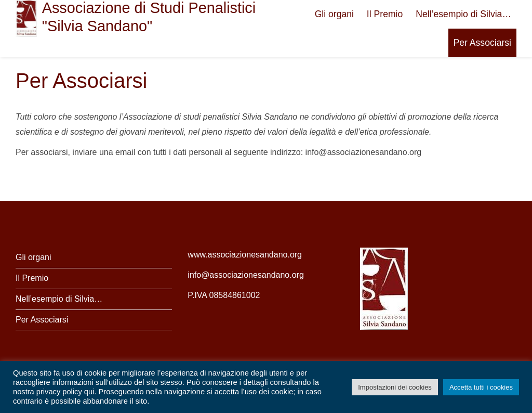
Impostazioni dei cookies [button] (395, 387)
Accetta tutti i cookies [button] (481, 387)
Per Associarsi (482, 43)
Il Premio (385, 14)
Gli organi (334, 14)
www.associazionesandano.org (245, 255)
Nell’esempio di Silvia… (463, 14)
